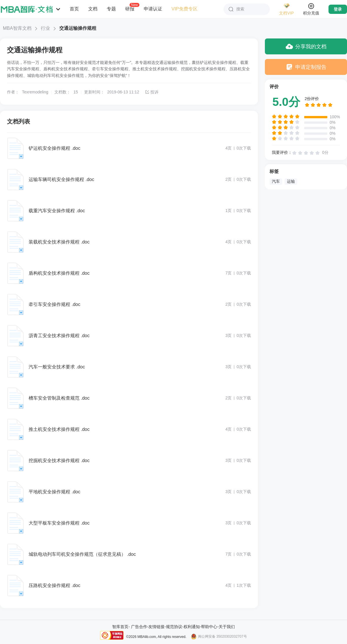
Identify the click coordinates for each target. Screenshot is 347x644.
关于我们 (227, 627)
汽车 (276, 181)
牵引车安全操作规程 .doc (55, 304)
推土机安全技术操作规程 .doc (59, 429)
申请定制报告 (306, 67)
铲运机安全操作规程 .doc (55, 148)
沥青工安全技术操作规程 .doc (59, 336)
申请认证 (153, 9)
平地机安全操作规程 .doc (55, 492)
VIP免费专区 (184, 9)
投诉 (152, 92)
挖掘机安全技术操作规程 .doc (59, 461)
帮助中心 (209, 627)
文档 (93, 9)
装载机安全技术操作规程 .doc (59, 242)
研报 (130, 9)
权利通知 (192, 627)
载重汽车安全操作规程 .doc (57, 211)
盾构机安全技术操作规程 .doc (59, 273)
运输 (291, 181)
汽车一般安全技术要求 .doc (57, 367)
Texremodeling (35, 92)
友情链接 (156, 627)
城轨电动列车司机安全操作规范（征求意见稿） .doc (82, 554)
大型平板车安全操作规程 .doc (59, 523)
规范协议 (174, 627)
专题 (111, 9)
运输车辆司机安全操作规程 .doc (61, 179)
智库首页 (120, 627)
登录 (338, 9)
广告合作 (139, 627)
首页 (74, 9)
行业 (45, 28)
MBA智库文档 (17, 28)
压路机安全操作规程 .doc (55, 585)
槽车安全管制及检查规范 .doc (59, 398)
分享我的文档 (306, 46)
